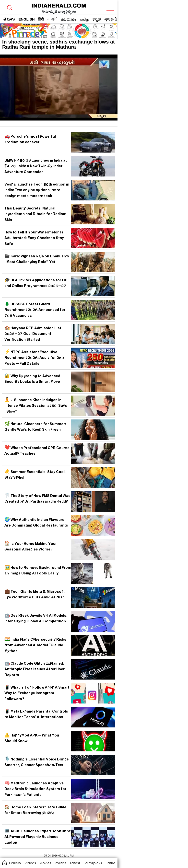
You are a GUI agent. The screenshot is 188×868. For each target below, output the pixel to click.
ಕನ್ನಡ (97, 19)
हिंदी (41, 19)
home (4, 862)
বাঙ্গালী (53, 19)
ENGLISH (27, 19)
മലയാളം (69, 19)
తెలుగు (9, 20)
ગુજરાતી (111, 19)
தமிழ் (84, 19)
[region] (39, 30)
